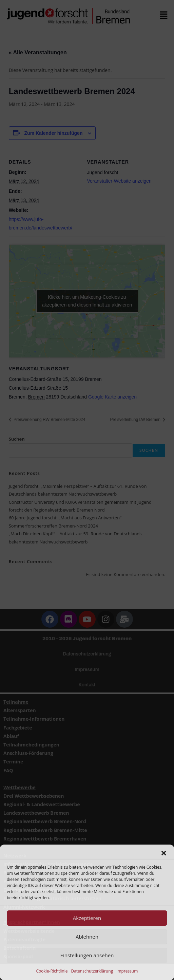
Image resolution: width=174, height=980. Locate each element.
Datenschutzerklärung (92, 971)
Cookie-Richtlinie (52, 971)
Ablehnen (87, 937)
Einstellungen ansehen (87, 955)
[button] (164, 853)
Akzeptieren (87, 918)
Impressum (127, 971)
